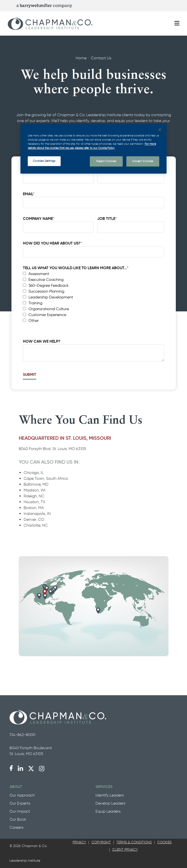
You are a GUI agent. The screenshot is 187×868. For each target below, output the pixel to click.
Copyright (101, 842)
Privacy (79, 842)
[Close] (160, 130)
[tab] (79, 842)
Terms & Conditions (134, 842)
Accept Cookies (143, 161)
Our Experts (20, 803)
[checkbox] (93, 297)
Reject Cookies (106, 161)
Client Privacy (125, 850)
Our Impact (20, 811)
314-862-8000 (22, 735)
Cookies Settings (44, 161)
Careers (16, 827)
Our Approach (22, 795)
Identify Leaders (110, 795)
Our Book (18, 819)
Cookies (164, 842)
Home (81, 58)
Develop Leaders (110, 803)
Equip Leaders (108, 811)
